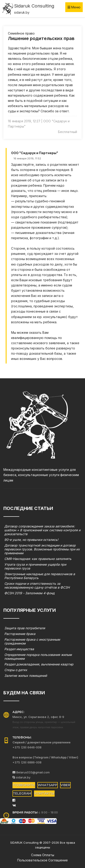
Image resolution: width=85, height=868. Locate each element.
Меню (74, 7)
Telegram (22, 793)
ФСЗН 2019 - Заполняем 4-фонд (29, 593)
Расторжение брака (20, 634)
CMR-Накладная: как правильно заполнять (38, 559)
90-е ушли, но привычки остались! (31, 540)
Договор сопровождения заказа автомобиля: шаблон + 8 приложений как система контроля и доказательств (42, 530)
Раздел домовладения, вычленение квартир (39, 664)
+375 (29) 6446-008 (27, 747)
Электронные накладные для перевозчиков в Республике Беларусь (40, 576)
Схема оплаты (43, 855)
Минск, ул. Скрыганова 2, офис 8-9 (38, 717)
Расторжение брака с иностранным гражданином (32, 641)
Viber (65, 785)
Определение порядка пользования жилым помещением (38, 657)
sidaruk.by (21, 777)
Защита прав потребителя (25, 628)
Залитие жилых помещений (26, 676)
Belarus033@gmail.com (31, 772)
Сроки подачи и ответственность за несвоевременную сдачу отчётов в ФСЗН (37, 585)
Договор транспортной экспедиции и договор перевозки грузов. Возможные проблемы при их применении (42, 549)
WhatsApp (48, 785)
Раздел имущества (19, 649)
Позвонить (24, 785)
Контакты (44, 793)
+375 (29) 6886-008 (27, 762)
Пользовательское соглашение (42, 860)
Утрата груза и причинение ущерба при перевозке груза (35, 566)
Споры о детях (16, 670)
